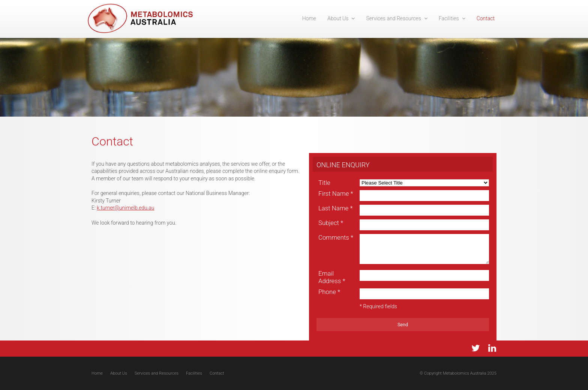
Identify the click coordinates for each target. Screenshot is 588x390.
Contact (217, 373)
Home (97, 373)
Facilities (194, 373)
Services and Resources (157, 373)
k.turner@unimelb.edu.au (125, 208)
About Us (119, 373)
